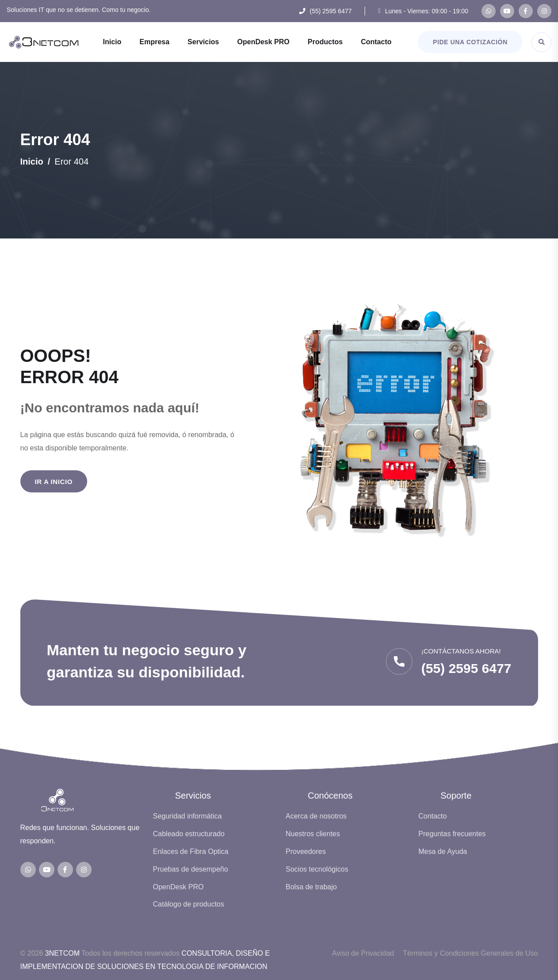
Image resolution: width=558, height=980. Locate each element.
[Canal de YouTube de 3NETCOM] (507, 11)
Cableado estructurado (189, 834)
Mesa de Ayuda (443, 851)
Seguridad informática (188, 816)
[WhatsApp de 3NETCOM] (489, 11)
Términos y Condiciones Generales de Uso (470, 953)
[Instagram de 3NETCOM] (544, 11)
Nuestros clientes (313, 834)
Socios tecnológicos (317, 869)
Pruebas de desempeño (191, 869)
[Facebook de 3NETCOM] (526, 11)
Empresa (154, 42)
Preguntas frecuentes (452, 834)
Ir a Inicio (54, 482)
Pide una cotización (470, 42)
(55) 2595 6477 (331, 11)
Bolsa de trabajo (312, 887)
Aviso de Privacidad (363, 953)
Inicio (112, 42)
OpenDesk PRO (263, 42)
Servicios (203, 42)
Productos (325, 42)
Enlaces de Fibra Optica (191, 851)
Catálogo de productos (189, 904)
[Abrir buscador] (541, 42)
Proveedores (306, 851)
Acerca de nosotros (316, 816)
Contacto (376, 42)
